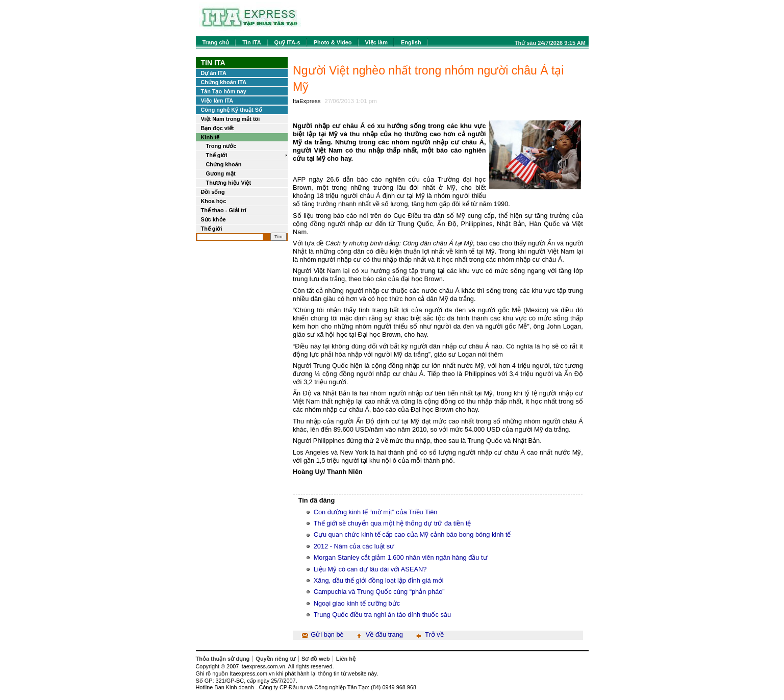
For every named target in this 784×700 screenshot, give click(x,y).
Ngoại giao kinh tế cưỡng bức (357, 603)
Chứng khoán (224, 164)
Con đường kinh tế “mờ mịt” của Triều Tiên (376, 512)
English (411, 42)
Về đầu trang (384, 634)
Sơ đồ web (316, 659)
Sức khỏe (213, 219)
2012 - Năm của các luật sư (354, 546)
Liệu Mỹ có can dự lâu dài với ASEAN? (370, 569)
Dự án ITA (214, 73)
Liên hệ (346, 659)
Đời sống (213, 192)
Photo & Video (333, 42)
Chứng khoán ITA (224, 82)
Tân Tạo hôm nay (224, 91)
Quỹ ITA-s (287, 42)
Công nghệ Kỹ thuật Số (232, 110)
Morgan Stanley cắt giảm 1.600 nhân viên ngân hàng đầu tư (401, 557)
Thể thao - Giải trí (224, 210)
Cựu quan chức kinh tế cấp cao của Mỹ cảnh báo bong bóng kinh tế (412, 534)
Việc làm (376, 42)
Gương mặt (221, 173)
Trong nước (221, 146)
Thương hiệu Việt (229, 183)
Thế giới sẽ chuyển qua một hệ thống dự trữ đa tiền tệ (393, 523)
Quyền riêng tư (275, 659)
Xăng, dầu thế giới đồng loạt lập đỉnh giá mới (379, 580)
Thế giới (217, 155)
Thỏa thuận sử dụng (223, 659)
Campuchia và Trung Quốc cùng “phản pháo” (379, 592)
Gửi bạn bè (327, 634)
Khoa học (214, 201)
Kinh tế (210, 137)
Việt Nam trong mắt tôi (231, 119)
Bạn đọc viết (218, 128)
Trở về (434, 634)
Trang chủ (216, 42)
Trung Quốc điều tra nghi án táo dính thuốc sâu (382, 615)
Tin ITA (251, 42)
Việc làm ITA (217, 101)
